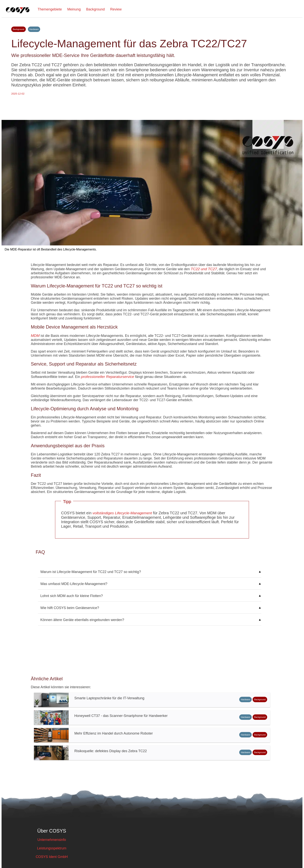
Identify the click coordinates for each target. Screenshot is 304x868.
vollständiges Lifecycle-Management (122, 513)
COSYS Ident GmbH (52, 857)
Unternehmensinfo (52, 840)
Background (95, 9)
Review (116, 9)
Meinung (74, 9)
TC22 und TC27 (204, 269)
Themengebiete (50, 9)
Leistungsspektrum (52, 848)
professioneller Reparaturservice (108, 377)
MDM (35, 336)
